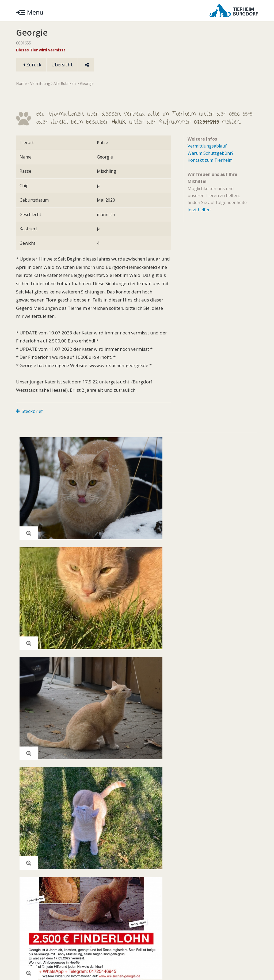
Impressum (87, 960)
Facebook (246, 960)
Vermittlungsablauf (207, 146)
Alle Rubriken (65, 84)
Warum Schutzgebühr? (211, 153)
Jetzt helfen (199, 210)
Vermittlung (40, 84)
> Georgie (85, 84)
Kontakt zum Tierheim (210, 160)
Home (21, 84)
